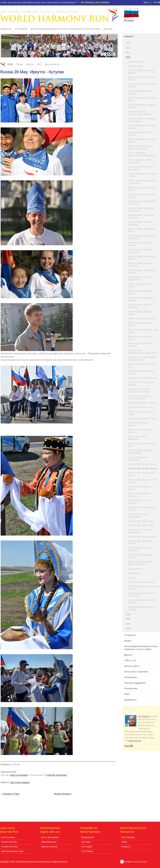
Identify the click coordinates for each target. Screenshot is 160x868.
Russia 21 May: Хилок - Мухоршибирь (138, 516)
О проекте (21, 29)
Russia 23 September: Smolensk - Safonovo (143, 601)
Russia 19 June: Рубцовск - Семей (140, 338)
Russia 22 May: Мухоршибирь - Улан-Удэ (142, 509)
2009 (128, 614)
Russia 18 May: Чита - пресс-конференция (141, 531)
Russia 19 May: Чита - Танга (140, 525)
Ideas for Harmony (49, 847)
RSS (155, 2)
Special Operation (140, 862)
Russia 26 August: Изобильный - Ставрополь (142, 203)
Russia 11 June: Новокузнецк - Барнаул (141, 384)
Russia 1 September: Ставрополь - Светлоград (143, 182)
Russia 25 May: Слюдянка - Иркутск (140, 488)
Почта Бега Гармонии (136, 672)
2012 (128, 48)
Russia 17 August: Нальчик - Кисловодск (140, 265)
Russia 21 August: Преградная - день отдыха (142, 237)
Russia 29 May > (63, 794)
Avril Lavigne (87, 847)
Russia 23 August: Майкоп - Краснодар (140, 223)
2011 (128, 52)
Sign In (146, 2)
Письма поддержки (135, 683)
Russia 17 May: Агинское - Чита (142, 537)
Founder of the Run (10, 847)
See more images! (20, 782)
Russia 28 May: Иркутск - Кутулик (143, 469)
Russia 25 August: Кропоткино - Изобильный (142, 210)
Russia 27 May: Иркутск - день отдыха (141, 474)
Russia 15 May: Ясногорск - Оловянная (140, 549)
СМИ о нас (130, 660)
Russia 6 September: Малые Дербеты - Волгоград (140, 147)
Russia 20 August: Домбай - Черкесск (140, 244)
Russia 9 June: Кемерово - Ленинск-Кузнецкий (140, 397)
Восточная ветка (135, 66)
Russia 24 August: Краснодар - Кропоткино (141, 216)
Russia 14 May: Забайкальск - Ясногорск (141, 556)
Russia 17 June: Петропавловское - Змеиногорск (142, 352)
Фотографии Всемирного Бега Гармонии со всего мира (65, 29)
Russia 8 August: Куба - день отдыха (141, 324)
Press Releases (128, 837)
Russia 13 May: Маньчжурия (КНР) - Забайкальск (140, 563)
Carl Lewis (86, 842)
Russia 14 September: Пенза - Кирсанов (141, 92)
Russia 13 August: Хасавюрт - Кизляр (141, 292)
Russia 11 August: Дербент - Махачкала (140, 306)
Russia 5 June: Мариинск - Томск (142, 419)
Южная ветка (134, 573)
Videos (124, 842)
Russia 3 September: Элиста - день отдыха (141, 168)
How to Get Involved (50, 837)
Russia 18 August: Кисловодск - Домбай (142, 258)
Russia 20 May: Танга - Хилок (141, 521)
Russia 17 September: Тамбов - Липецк (142, 79)
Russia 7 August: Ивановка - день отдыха (143, 331)
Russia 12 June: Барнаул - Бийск (142, 378)
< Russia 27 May (10, 794)
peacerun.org (135, 741)
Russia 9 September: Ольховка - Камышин (142, 127)
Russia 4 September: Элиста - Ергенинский (141, 161)
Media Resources (49, 842)
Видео (128, 641)
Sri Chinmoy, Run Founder (95, 2)
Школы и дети (132, 666)
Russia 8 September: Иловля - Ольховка (141, 134)
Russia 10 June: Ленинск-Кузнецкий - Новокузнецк (139, 390)
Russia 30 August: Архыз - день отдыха (142, 196)
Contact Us (126, 847)
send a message (19, 775)
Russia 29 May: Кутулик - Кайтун (142, 464)
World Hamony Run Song (12, 851)
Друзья (108, 29)
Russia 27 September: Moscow (141, 582)
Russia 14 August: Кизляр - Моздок (140, 285)
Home (10, 64)
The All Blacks (87, 851)
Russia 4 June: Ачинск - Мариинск (138, 424)
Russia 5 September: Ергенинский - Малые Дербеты (142, 154)
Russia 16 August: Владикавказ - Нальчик (142, 272)
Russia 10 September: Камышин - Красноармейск (143, 120)
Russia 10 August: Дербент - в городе (141, 313)
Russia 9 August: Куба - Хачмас (142, 319)
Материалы (131, 677)
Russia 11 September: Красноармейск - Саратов (140, 113)
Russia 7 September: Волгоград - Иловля (142, 141)
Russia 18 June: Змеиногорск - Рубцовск (141, 345)
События (132, 578)
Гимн (127, 694)
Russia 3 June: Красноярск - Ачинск (140, 431)
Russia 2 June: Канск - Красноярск (138, 438)
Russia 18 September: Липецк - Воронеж (142, 72)
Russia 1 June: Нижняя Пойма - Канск (142, 445)
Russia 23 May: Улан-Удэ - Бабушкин (140, 502)
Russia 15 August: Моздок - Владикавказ (140, 278)
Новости (6, 29)
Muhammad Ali (88, 837)
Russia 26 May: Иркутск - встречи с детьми (143, 481)
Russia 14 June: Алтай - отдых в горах (142, 365)
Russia (129, 20)
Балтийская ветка (136, 62)
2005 (128, 628)
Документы (130, 700)
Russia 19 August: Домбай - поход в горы (140, 251)
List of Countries (8, 837)
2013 (128, 43)
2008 (128, 619)
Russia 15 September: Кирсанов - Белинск (143, 85)
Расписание (131, 688)
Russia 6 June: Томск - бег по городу (141, 413)
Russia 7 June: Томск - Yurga (141, 407)
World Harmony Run (59, 15)
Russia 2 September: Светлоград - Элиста (142, 175)
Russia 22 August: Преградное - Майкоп (142, 230)
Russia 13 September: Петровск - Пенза (142, 99)
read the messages (57, 775)
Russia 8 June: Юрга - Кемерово (142, 403)
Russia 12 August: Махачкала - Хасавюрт (142, 299)
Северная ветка (135, 569)
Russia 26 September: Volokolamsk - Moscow (143, 588)
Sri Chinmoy (144, 716)
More (127, 746)
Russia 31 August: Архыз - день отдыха (142, 189)
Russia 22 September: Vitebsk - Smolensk (142, 608)
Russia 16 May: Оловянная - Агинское (140, 542)
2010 (128, 57)
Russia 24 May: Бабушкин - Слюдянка (140, 495)
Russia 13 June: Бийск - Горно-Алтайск (142, 372)
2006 (128, 624)
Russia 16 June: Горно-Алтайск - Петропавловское (142, 359)
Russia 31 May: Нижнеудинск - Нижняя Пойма (141, 452)
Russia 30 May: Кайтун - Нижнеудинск (139, 459)
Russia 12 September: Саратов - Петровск (142, 106)
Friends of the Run (9, 842)
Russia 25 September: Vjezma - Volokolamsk (142, 595)
